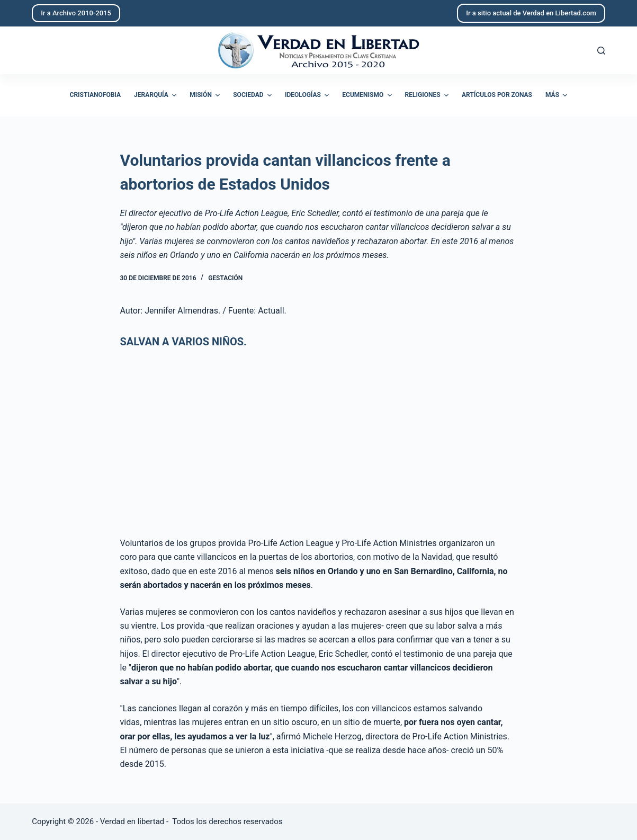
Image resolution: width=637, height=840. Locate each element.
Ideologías (308, 95)
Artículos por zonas (497, 95)
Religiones (428, 95)
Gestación (225, 278)
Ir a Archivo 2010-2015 (76, 13)
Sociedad (254, 95)
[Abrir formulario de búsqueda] (601, 51)
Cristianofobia (96, 95)
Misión (206, 95)
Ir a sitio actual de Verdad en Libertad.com (531, 13)
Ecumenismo (368, 95)
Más (558, 95)
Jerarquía (156, 95)
